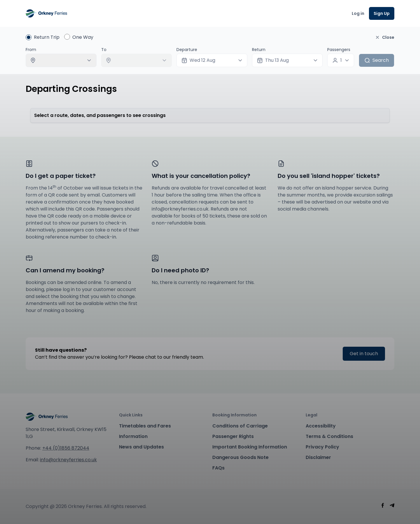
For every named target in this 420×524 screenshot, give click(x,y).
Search (377, 60)
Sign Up (382, 13)
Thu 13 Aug (273, 60)
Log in (358, 13)
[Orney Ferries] (46, 13)
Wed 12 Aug (198, 60)
